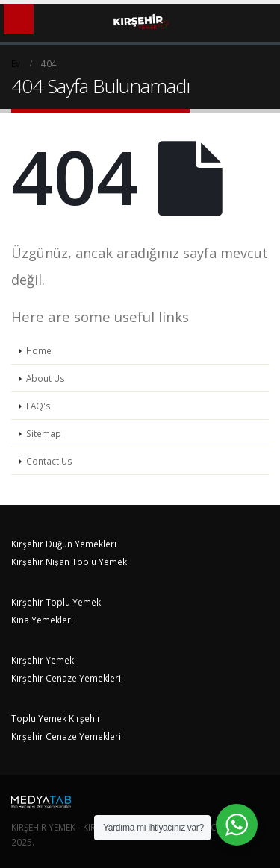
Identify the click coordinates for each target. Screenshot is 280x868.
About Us (46, 378)
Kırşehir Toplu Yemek (56, 602)
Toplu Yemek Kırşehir (56, 718)
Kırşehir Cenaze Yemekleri (66, 678)
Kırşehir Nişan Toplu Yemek (69, 562)
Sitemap (44, 433)
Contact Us (49, 461)
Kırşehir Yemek (43, 660)
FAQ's (38, 406)
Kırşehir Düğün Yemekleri (64, 544)
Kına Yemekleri (42, 620)
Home (39, 350)
